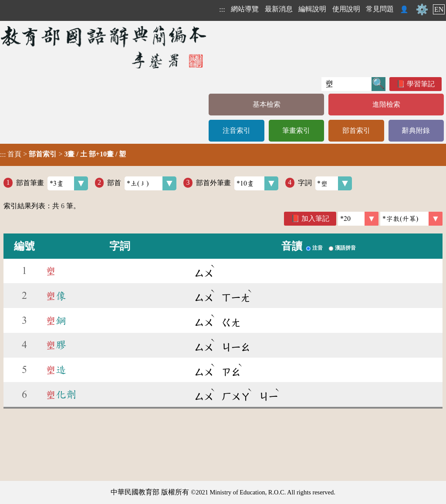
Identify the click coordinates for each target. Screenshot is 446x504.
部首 (142, 183)
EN (439, 9)
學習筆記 (421, 84)
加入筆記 (315, 218)
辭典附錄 (416, 130)
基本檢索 (267, 104)
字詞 (325, 183)
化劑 (61, 395)
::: (222, 9)
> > (63, 154)
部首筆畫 (52, 183)
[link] (411, 219)
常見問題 (380, 9)
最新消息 (279, 9)
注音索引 (237, 130)
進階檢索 (386, 104)
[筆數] (358, 219)
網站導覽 (245, 9)
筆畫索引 (296, 130)
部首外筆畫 (237, 183)
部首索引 (356, 130)
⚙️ (422, 10)
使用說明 (346, 9)
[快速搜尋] (346, 84)
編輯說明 (312, 9)
